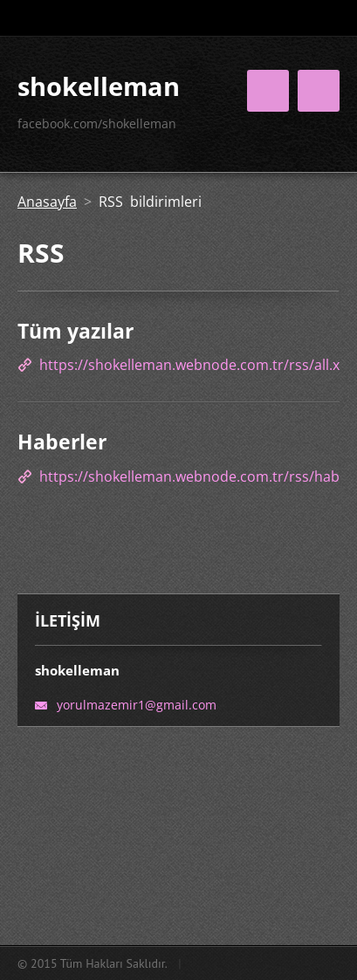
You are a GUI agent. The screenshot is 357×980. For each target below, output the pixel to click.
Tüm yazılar (76, 331)
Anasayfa (47, 202)
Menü (319, 91)
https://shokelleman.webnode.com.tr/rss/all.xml (198, 365)
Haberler (62, 442)
